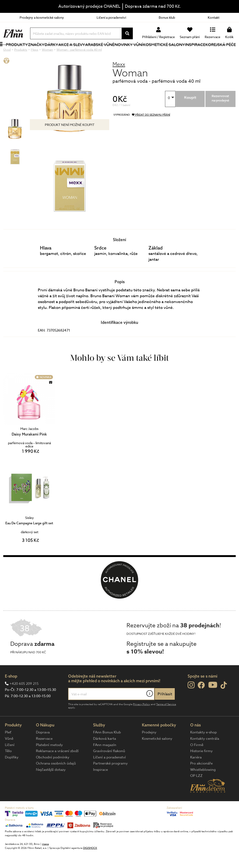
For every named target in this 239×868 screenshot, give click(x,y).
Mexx (119, 80)
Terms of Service (166, 720)
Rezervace (44, 754)
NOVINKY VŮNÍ (126, 52)
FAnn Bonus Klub (107, 748)
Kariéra (196, 773)
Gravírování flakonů (109, 767)
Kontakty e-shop (204, 748)
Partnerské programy (110, 779)
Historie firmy (201, 767)
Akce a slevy (70, 52)
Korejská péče (216, 52)
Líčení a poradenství (111, 17)
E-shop (11, 692)
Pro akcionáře (201, 779)
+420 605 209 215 (24, 699)
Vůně (9, 754)
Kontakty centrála (205, 754)
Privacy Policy (142, 720)
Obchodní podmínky (53, 773)
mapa (45, 860)
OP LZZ (196, 791)
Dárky (56, 52)
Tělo (8, 767)
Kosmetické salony (157, 52)
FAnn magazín (105, 761)
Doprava (43, 748)
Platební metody (49, 761)
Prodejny (149, 748)
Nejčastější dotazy (51, 785)
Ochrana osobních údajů (56, 779)
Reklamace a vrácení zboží (57, 767)
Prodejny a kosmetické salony (42, 17)
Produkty (14, 55)
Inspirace (196, 52)
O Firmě (197, 761)
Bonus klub (167, 17)
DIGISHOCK (90, 864)
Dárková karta (105, 754)
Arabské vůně (97, 52)
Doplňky (12, 773)
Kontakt (214, 17)
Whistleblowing (203, 785)
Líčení (10, 761)
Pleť (8, 748)
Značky (41, 52)
